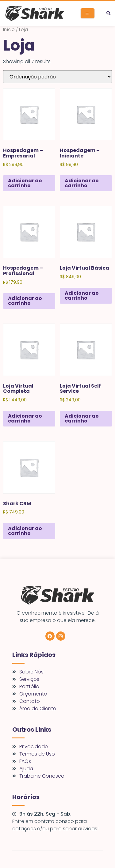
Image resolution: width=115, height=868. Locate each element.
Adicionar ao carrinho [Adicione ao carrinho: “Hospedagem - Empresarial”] (25, 183)
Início (9, 29)
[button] (108, 13)
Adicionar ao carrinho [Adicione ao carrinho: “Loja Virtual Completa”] (25, 418)
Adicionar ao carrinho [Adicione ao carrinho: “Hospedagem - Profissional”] (25, 301)
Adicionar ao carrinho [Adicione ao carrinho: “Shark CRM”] (25, 531)
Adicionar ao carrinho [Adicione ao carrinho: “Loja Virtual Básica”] (82, 296)
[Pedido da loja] (57, 77)
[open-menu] (88, 13)
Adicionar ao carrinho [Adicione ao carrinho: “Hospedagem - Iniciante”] (82, 183)
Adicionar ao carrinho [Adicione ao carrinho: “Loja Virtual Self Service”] (82, 418)
